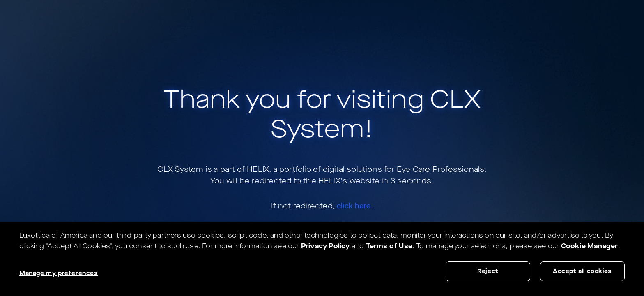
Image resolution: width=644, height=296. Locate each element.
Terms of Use (389, 246)
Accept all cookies (582, 271)
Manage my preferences (59, 273)
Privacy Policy (325, 246)
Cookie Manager (590, 246)
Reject (488, 271)
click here (354, 206)
